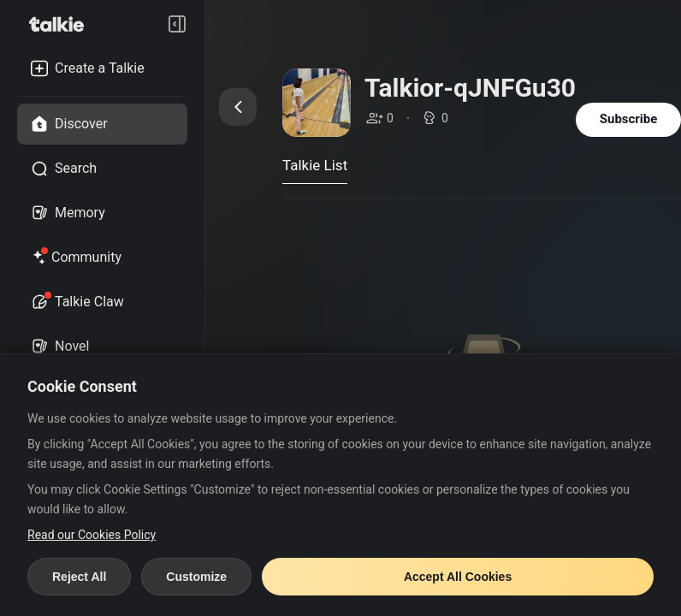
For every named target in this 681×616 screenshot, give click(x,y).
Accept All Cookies (458, 577)
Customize (196, 577)
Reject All (79, 577)
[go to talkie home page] (62, 24)
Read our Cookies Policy (92, 535)
